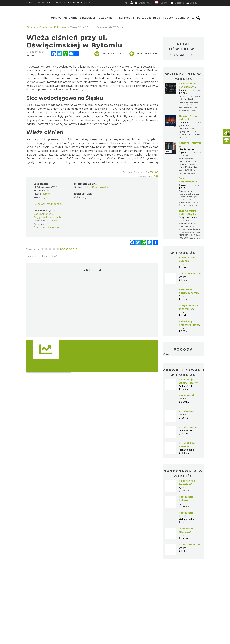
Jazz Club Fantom (190, 274)
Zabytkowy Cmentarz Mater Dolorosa (189, 325)
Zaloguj (192, 3)
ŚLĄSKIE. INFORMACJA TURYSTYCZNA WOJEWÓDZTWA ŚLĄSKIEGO (59, 3)
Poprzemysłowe (101, 187)
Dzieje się (144, 18)
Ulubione (177, 3)
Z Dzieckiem (88, 18)
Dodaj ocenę (68, 249)
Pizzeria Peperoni (190, 545)
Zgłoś (154, 172)
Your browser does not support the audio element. (183, 55)
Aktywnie (71, 18)
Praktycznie (126, 18)
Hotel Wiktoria (188, 427)
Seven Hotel (186, 395)
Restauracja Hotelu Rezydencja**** (188, 516)
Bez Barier (107, 18)
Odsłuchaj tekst (108, 54)
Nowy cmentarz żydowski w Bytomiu (188, 309)
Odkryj (56, 18)
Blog (157, 18)
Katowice (169, 354)
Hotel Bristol (187, 411)
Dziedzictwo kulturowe (46, 227)
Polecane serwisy (176, 18)
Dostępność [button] (145, 3)
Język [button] (164, 3)
